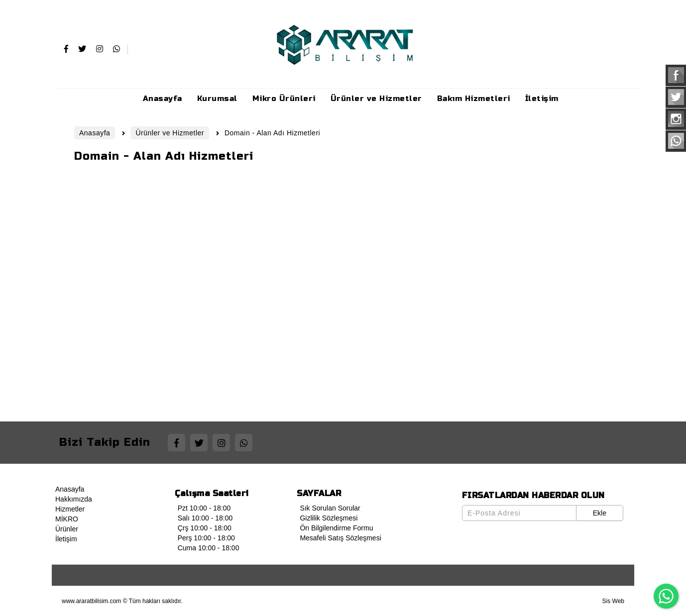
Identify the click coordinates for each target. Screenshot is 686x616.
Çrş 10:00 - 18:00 (203, 528)
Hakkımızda (72, 499)
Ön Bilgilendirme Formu (335, 528)
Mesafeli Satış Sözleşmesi (339, 538)
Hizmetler (68, 509)
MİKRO (65, 519)
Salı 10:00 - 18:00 (204, 518)
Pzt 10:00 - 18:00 (203, 508)
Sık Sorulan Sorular (328, 508)
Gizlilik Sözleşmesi (327, 518)
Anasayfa (68, 489)
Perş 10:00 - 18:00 (205, 538)
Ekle (600, 513)
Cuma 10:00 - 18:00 (207, 548)
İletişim (65, 539)
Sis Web (613, 601)
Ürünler (65, 529)
